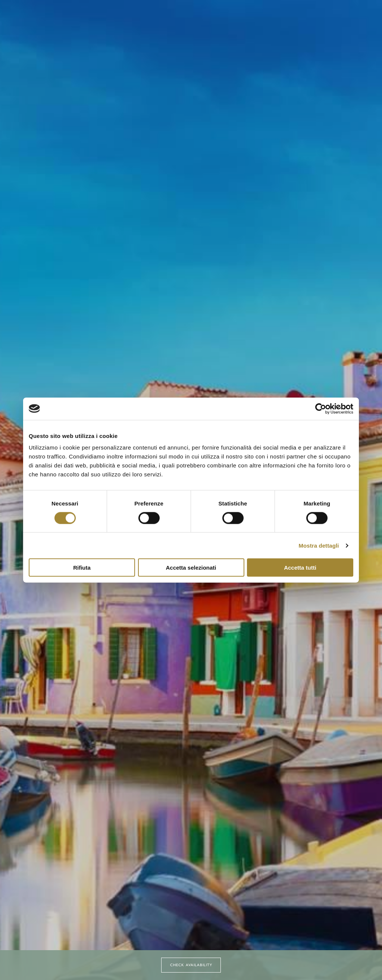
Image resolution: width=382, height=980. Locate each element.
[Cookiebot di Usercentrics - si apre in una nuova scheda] (321, 408)
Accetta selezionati (191, 568)
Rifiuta (82, 568)
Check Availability (191, 965)
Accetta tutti (300, 568)
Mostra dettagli (319, 545)
